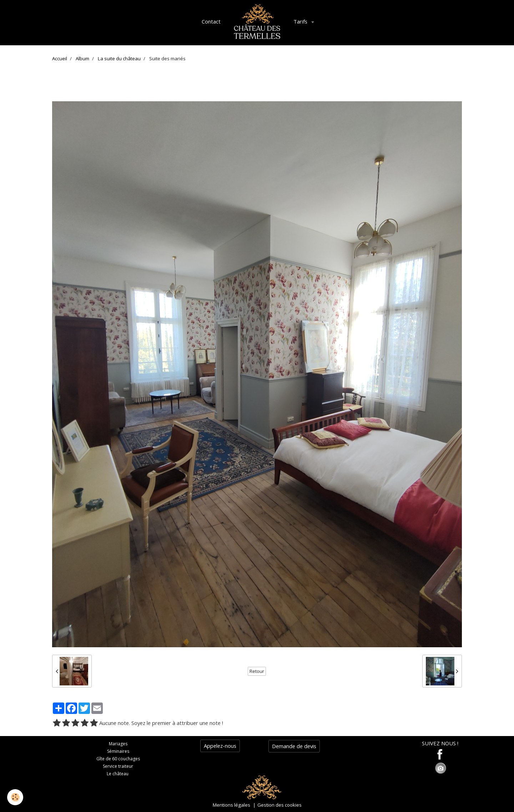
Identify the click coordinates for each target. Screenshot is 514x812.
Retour (257, 671)
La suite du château (119, 58)
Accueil (60, 58)
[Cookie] (15, 797)
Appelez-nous (220, 746)
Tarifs (301, 21)
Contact (211, 21)
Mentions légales (231, 805)
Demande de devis (294, 746)
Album (82, 58)
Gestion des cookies (279, 805)
